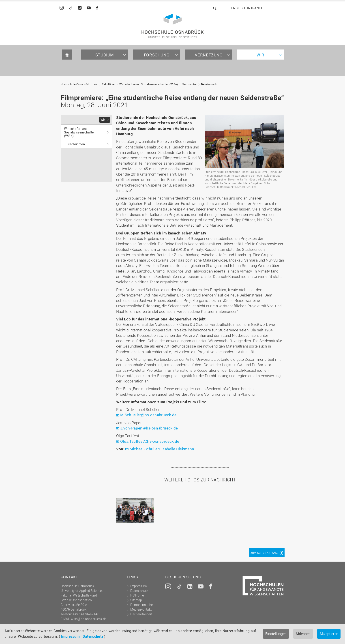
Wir (260, 55)
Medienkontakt (141, 609)
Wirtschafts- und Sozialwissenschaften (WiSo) (149, 84)
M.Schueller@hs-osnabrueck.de (148, 415)
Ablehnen (303, 634)
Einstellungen (276, 634)
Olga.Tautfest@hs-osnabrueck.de (150, 441)
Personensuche (141, 605)
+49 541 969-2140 (86, 614)
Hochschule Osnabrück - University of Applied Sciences (173, 26)
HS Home (137, 595)
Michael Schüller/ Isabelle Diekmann (162, 449)
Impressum (70, 636)
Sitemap (136, 600)
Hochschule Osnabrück (75, 84)
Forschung (157, 55)
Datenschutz (93, 636)
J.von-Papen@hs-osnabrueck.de (149, 428)
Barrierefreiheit (141, 614)
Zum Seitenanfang (264, 553)
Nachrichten (190, 84)
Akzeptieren (329, 634)
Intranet (255, 8)
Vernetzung (209, 55)
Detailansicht (209, 84)
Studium (105, 55)
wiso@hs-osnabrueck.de (89, 619)
